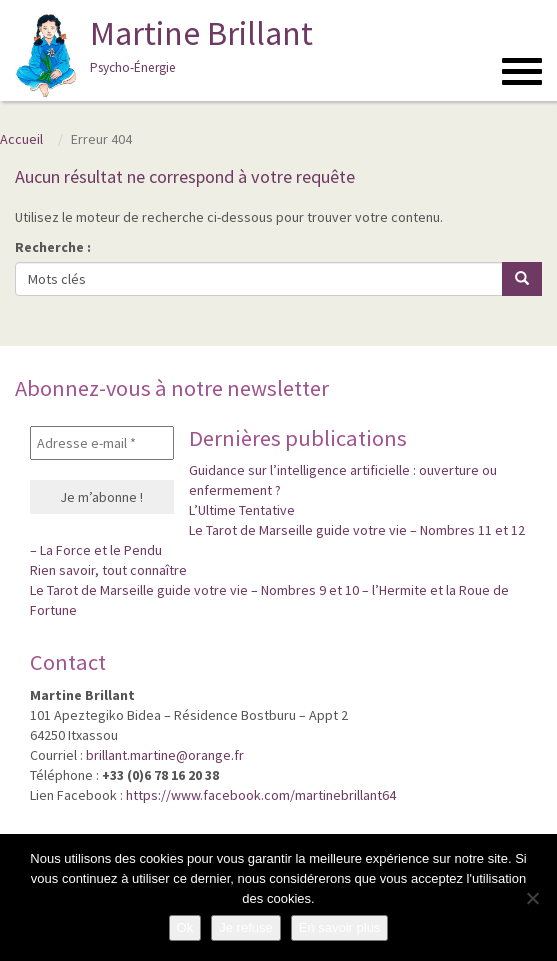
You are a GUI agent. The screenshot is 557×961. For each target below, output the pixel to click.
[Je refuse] (532, 898)
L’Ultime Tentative (242, 510)
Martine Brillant (161, 55)
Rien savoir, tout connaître (108, 570)
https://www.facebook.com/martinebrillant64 (261, 795)
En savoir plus (340, 927)
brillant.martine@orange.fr (165, 755)
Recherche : (53, 247)
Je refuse (245, 927)
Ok (185, 927)
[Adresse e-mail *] (102, 443)
